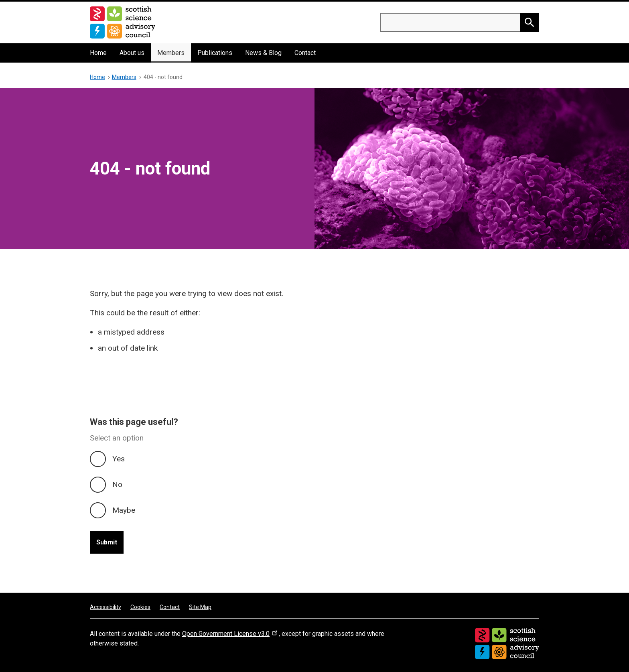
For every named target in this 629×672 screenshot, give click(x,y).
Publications (215, 53)
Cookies (140, 607)
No (117, 484)
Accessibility (106, 607)
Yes (119, 459)
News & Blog (263, 53)
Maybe (124, 510)
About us (132, 53)
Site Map (200, 607)
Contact (305, 53)
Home (98, 53)
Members (171, 53)
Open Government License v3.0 (230, 634)
